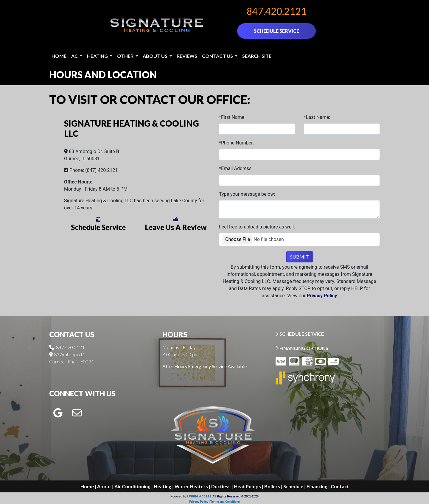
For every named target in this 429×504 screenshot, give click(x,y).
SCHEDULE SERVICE (276, 31)
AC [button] (75, 56)
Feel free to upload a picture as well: (257, 227)
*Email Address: (236, 168)
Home (59, 56)
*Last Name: (317, 117)
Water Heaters (191, 486)
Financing (317, 486)
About (104, 486)
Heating (163, 486)
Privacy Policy (322, 296)
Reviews (187, 56)
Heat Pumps (247, 486)
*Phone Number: (236, 143)
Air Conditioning (132, 486)
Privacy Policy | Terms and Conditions (214, 502)
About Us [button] (156, 56)
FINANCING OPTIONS (302, 348)
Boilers (272, 486)
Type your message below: (247, 194)
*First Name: (232, 117)
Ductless (221, 486)
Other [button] (126, 56)
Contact (340, 486)
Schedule (293, 486)
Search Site (257, 56)
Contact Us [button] (218, 56)
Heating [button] (98, 56)
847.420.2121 (276, 11)
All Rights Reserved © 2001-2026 (236, 496)
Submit (300, 257)
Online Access (199, 496)
